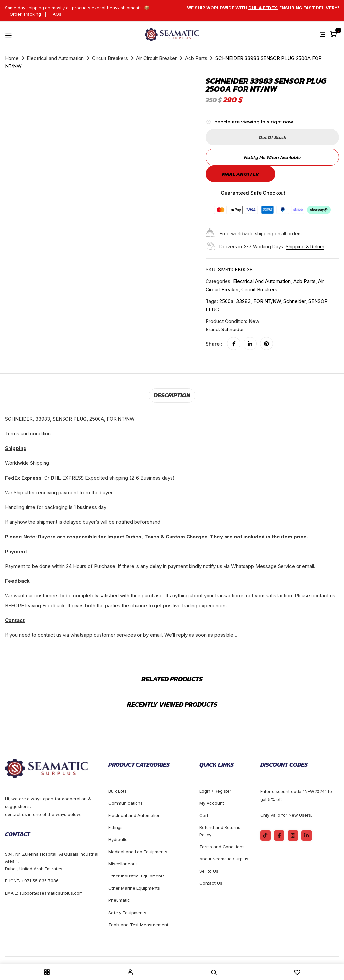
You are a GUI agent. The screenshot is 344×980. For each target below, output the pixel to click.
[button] (334, 35)
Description (172, 395)
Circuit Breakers (110, 58)
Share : (214, 344)
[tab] (172, 395)
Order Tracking (25, 14)
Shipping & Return (305, 246)
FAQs (56, 14)
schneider (295, 301)
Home (12, 58)
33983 (243, 301)
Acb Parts (196, 58)
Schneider (233, 329)
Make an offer (240, 174)
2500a (226, 301)
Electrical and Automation (55, 58)
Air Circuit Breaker (156, 58)
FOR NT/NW (267, 301)
